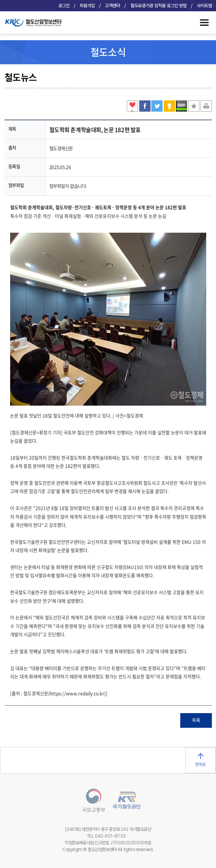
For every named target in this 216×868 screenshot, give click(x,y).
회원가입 (87, 6)
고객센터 (113, 6)
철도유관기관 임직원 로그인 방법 (159, 6)
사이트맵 (204, 6)
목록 (196, 720)
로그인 (64, 6)
